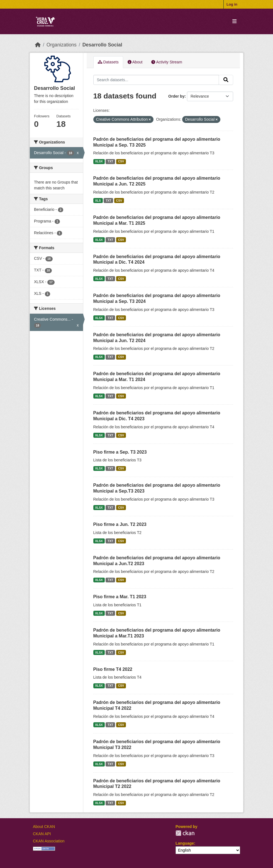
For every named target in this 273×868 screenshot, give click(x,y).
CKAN (185, 833)
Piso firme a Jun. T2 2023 (120, 524)
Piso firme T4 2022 (113, 669)
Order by (176, 96)
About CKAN (44, 827)
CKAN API (42, 834)
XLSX (99, 161)
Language (185, 843)
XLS (98, 201)
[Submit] (226, 80)
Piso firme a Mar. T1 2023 (120, 597)
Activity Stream (167, 62)
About (135, 62)
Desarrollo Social (102, 45)
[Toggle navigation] (234, 22)
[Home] (38, 45)
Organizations (62, 45)
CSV (121, 161)
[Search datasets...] (156, 80)
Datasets (108, 62)
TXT (110, 161)
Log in (232, 4)
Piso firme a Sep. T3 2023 (120, 452)
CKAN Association (49, 841)
